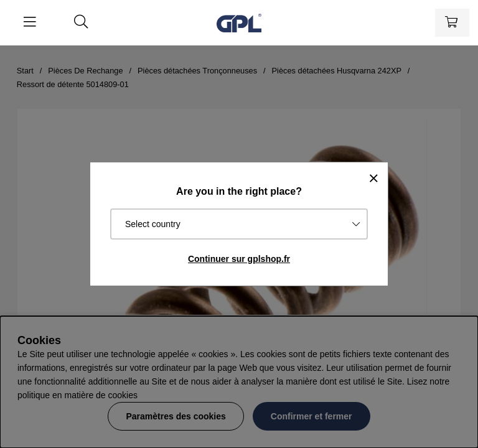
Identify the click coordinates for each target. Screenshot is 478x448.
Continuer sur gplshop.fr (239, 259)
